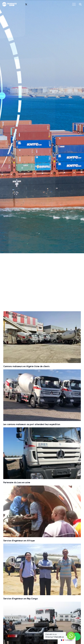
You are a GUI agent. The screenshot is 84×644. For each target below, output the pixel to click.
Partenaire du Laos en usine (17, 482)
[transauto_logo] (9, 4)
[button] (80, 4)
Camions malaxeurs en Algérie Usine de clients (26, 366)
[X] (26, 4)
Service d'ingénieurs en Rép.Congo (20, 599)
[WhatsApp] (22, 4)
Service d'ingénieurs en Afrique (19, 541)
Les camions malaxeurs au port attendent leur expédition (32, 424)
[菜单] (74, 4)
